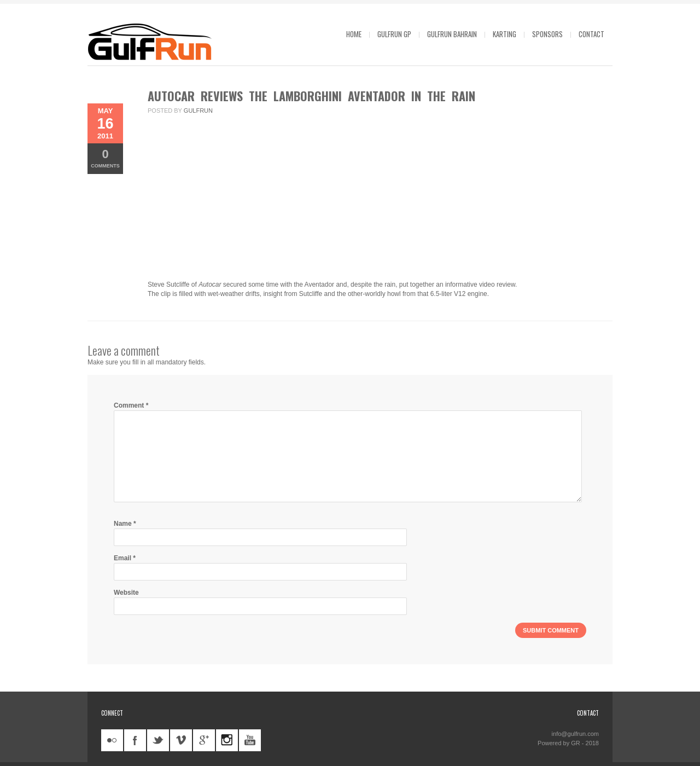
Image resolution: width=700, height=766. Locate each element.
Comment (131, 405)
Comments (105, 158)
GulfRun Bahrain (452, 34)
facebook (135, 740)
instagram (227, 740)
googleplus (204, 740)
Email (125, 558)
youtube (250, 740)
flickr (112, 740)
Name (125, 524)
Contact (591, 34)
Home (354, 34)
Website (126, 593)
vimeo (181, 740)
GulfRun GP (394, 34)
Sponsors (547, 34)
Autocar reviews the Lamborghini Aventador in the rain (311, 96)
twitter (158, 740)
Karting (504, 34)
